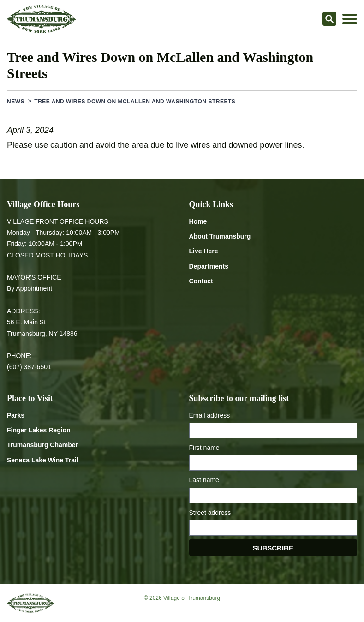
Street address (210, 513)
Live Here (204, 251)
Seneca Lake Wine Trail (43, 460)
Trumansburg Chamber (42, 445)
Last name (204, 480)
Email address (210, 415)
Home (198, 221)
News (16, 102)
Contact (201, 281)
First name (204, 448)
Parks (16, 415)
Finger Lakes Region (39, 430)
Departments (209, 266)
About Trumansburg (220, 236)
